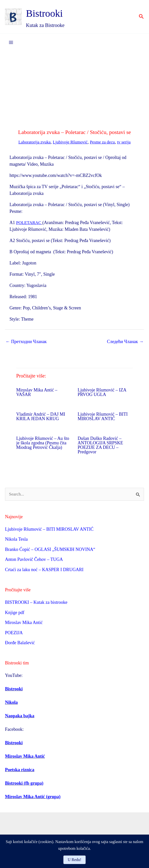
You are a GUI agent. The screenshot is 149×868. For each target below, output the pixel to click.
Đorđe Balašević (20, 643)
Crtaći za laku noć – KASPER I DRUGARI (44, 570)
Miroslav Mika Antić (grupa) (33, 797)
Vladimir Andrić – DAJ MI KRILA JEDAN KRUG (41, 417)
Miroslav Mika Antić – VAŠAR (37, 392)
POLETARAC (29, 223)
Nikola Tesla (16, 540)
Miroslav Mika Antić (24, 623)
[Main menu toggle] (11, 43)
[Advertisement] (74, 89)
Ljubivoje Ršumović (70, 142)
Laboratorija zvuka (32, 142)
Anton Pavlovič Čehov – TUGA (34, 560)
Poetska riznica (20, 770)
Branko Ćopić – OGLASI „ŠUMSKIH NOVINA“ (50, 550)
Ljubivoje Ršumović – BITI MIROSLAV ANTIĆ (103, 417)
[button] (141, 17)
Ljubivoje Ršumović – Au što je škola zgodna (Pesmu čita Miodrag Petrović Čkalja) (43, 443)
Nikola (11, 703)
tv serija (126, 142)
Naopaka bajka (20, 716)
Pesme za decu (104, 142)
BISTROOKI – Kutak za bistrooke (36, 603)
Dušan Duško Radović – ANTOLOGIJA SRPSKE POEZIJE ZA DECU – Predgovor (100, 445)
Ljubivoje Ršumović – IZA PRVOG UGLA (102, 392)
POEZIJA (14, 633)
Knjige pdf (15, 613)
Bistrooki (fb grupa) (24, 784)
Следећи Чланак (125, 342)
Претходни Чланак (26, 342)
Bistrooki (51, 13)
